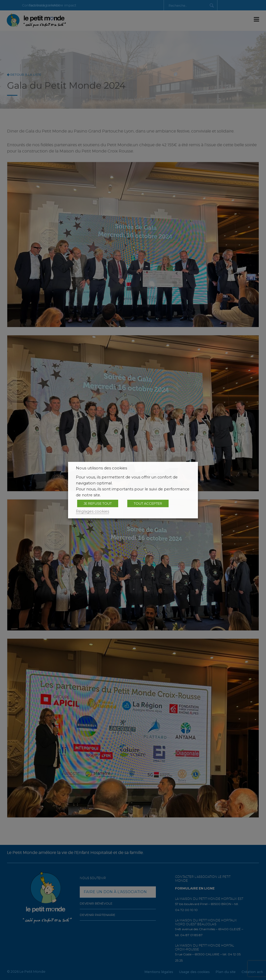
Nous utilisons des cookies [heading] (101, 468)
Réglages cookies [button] (92, 511)
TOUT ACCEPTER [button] (148, 503)
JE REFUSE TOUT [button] (98, 503)
